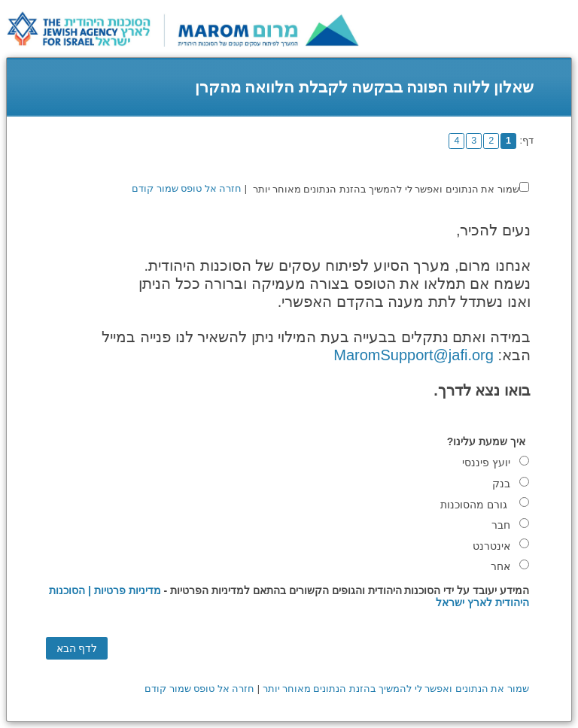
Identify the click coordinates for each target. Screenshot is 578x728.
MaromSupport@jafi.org (414, 355)
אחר (500, 566)
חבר (501, 525)
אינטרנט (491, 546)
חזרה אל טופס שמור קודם (187, 189)
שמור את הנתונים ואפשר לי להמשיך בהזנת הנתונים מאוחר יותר (386, 190)
